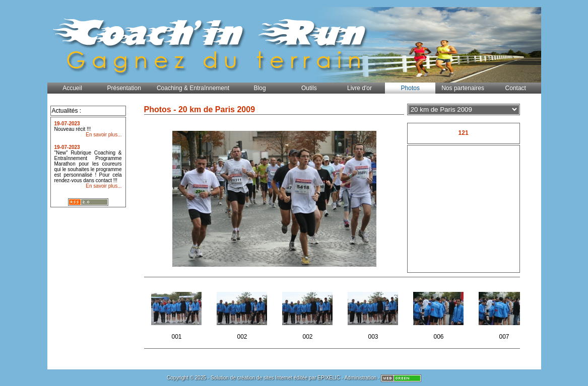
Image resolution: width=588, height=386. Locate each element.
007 (505, 313)
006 (440, 313)
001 (178, 313)
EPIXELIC (329, 378)
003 (374, 313)
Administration (361, 378)
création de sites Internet (265, 378)
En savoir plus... (104, 135)
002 (243, 313)
